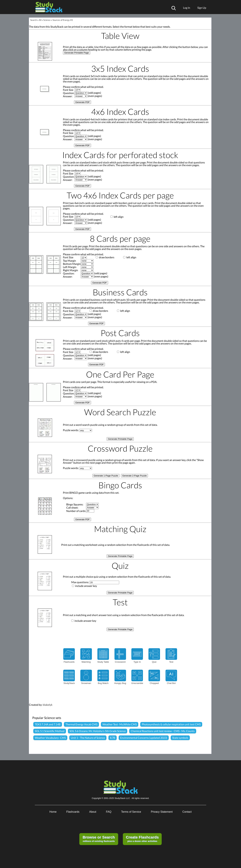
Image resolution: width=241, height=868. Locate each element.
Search (34, 20)
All (40, 20)
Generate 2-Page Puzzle (135, 476)
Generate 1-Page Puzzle (106, 476)
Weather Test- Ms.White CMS (120, 724)
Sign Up (202, 8)
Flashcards (73, 812)
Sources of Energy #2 (63, 20)
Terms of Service (131, 812)
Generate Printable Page (77, 53)
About (93, 812)
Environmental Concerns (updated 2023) (144, 738)
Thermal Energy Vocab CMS (81, 724)
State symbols (180, 738)
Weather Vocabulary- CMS (50, 738)
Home (53, 812)
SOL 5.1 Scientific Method (50, 731)
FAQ (109, 812)
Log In (187, 8)
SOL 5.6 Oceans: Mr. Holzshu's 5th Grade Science (98, 731)
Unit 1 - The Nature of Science (88, 738)
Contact (187, 812)
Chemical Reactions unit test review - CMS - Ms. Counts (163, 731)
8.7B (113, 738)
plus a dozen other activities (142, 839)
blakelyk (48, 705)
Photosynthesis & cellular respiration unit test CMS (171, 724)
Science (47, 20)
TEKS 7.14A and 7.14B (48, 724)
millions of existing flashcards (99, 839)
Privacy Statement (162, 812)
